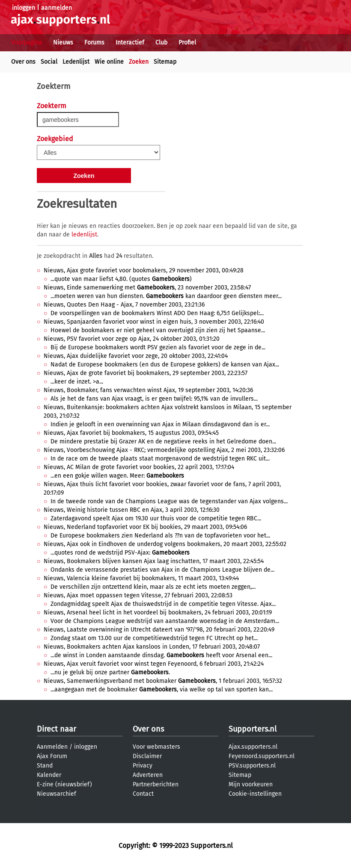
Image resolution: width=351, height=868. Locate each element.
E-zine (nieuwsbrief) (64, 784)
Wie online (109, 62)
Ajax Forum (52, 756)
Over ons (23, 62)
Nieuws (63, 43)
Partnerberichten (156, 784)
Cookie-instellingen (255, 794)
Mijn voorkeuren (251, 784)
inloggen (24, 8)
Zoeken (139, 62)
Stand (45, 766)
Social (49, 62)
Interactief (130, 43)
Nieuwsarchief (57, 794)
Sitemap (165, 62)
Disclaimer (147, 756)
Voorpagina (27, 43)
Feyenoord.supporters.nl (262, 756)
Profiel (187, 43)
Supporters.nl (253, 729)
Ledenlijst (76, 62)
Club (161, 43)
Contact (143, 794)
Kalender (49, 775)
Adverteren (148, 775)
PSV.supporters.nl (252, 766)
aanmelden (57, 8)
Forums (94, 43)
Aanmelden (52, 747)
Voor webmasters (156, 747)
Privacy (143, 766)
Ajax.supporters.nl (253, 747)
